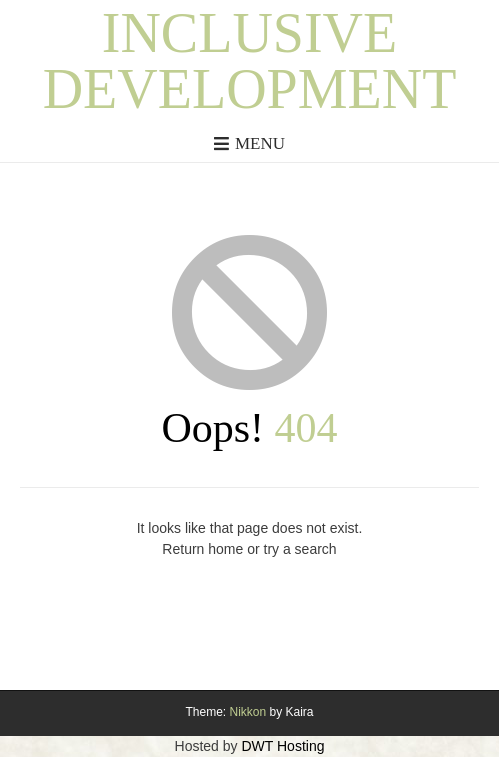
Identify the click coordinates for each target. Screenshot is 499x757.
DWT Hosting (282, 746)
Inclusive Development (250, 61)
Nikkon (247, 712)
